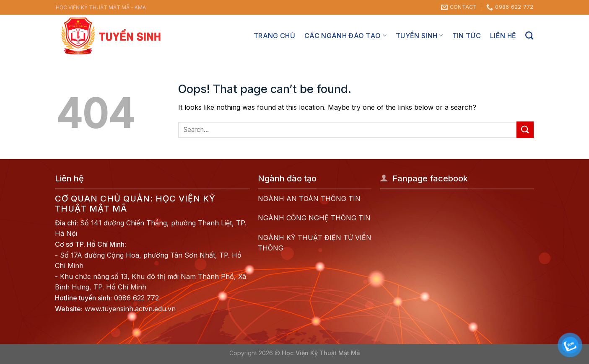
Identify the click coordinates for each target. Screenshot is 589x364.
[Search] (529, 35)
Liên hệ (503, 36)
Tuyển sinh (419, 36)
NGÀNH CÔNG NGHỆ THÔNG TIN (314, 218)
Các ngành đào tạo (345, 36)
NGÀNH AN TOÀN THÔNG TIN (309, 199)
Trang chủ (274, 36)
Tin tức (467, 36)
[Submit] (525, 130)
